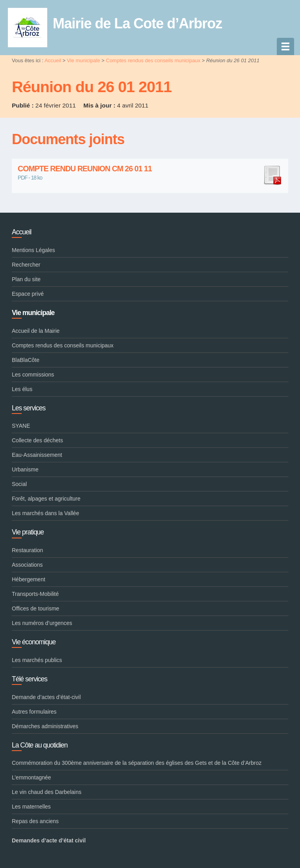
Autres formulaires (34, 712)
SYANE (21, 426)
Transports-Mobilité (35, 594)
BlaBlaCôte (26, 360)
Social (19, 484)
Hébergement (29, 579)
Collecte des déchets (37, 440)
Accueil (53, 60)
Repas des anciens (35, 821)
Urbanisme (25, 469)
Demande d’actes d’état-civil (46, 697)
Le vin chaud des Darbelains (47, 792)
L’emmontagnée (31, 777)
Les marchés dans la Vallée (45, 513)
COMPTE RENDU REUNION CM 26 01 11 (150, 169)
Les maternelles (31, 807)
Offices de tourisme (35, 608)
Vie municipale (83, 60)
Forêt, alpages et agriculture (46, 499)
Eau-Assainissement (37, 455)
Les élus (22, 389)
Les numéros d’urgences (42, 623)
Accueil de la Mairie (36, 331)
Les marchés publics (37, 660)
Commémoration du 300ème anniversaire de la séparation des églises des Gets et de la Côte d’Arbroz (137, 763)
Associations (27, 565)
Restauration (27, 550)
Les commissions (33, 375)
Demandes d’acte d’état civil (49, 840)
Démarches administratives (45, 726)
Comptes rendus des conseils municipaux (153, 60)
